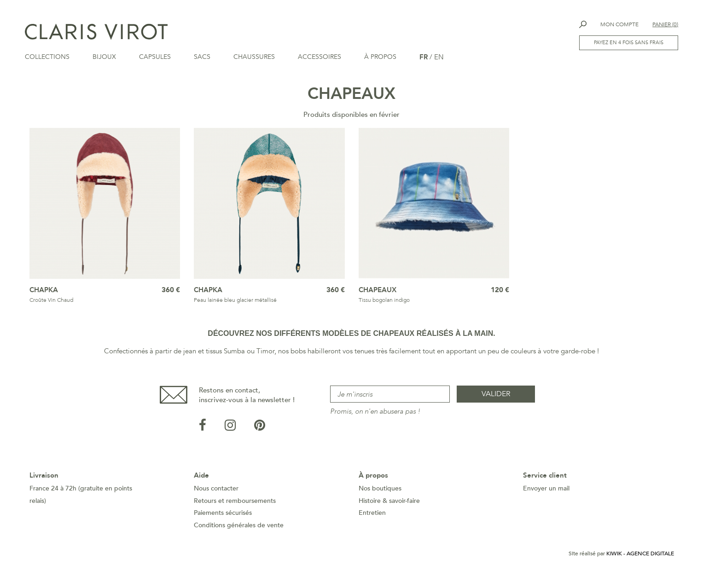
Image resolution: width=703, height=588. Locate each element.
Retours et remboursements (235, 509)
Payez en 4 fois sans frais (628, 43)
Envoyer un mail (546, 496)
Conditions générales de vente (239, 533)
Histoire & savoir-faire (389, 509)
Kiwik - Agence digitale (640, 561)
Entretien (372, 521)
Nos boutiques (380, 496)
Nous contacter (216, 496)
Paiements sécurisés (223, 521)
